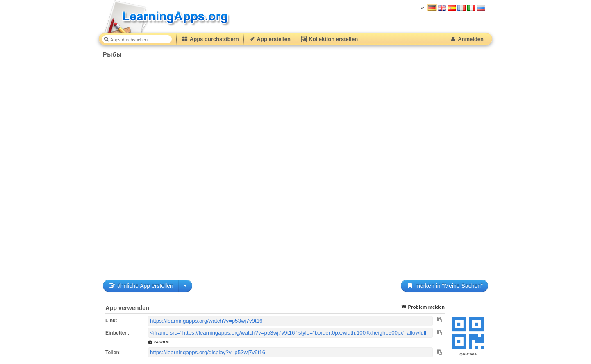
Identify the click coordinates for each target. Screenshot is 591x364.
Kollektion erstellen (329, 39)
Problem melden (423, 307)
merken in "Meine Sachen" (444, 286)
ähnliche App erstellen (141, 286)
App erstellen (270, 39)
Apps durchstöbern (210, 39)
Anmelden (467, 39)
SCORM (158, 342)
